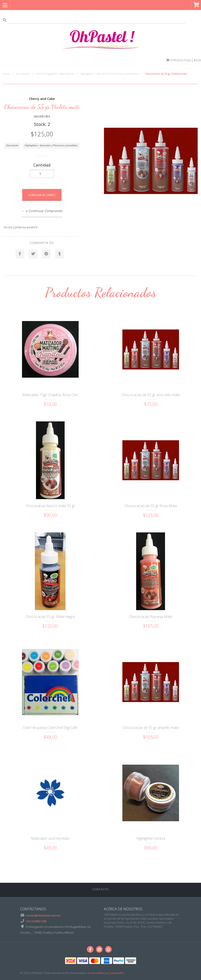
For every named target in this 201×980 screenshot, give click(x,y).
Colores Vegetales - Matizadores (55, 74)
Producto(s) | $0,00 (184, 60)
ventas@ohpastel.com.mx (43, 916)
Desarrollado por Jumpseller (106, 973)
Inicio (7, 74)
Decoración (23, 74)
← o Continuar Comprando (42, 211)
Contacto (100, 889)
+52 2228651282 (36, 921)
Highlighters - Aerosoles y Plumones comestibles (109, 74)
